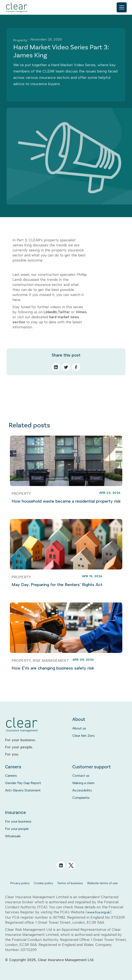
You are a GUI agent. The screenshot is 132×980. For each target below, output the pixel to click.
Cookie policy (43, 883)
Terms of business (70, 883)
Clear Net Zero (84, 736)
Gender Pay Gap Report (23, 783)
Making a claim (83, 783)
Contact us (81, 776)
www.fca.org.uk (98, 912)
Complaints (81, 798)
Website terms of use (102, 883)
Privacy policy (20, 883)
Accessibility (82, 790)
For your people (17, 829)
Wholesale (13, 836)
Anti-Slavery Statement (23, 790)
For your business (18, 821)
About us (79, 728)
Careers (11, 776)
